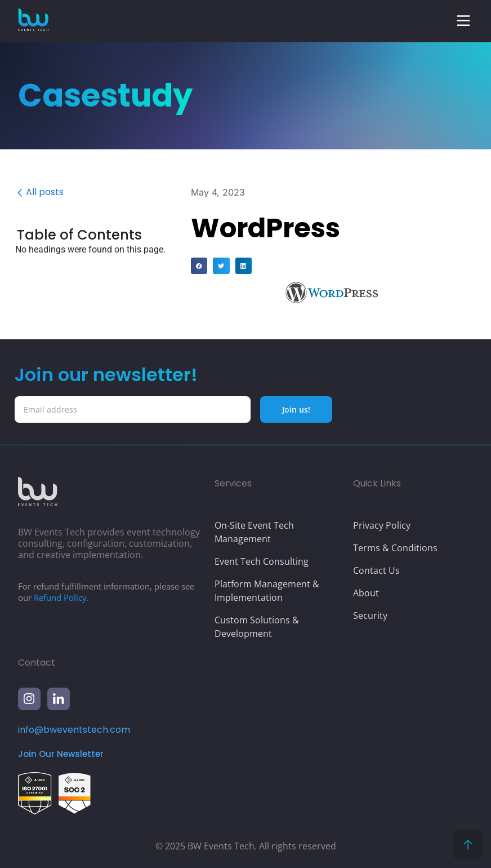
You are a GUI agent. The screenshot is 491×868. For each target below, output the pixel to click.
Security (370, 615)
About (366, 593)
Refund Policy (60, 597)
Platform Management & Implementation (267, 591)
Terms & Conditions (395, 548)
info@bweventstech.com (74, 730)
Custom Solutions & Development (257, 627)
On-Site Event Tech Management (254, 532)
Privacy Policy (382, 525)
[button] (463, 21)
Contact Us (376, 570)
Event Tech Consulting (262, 561)
